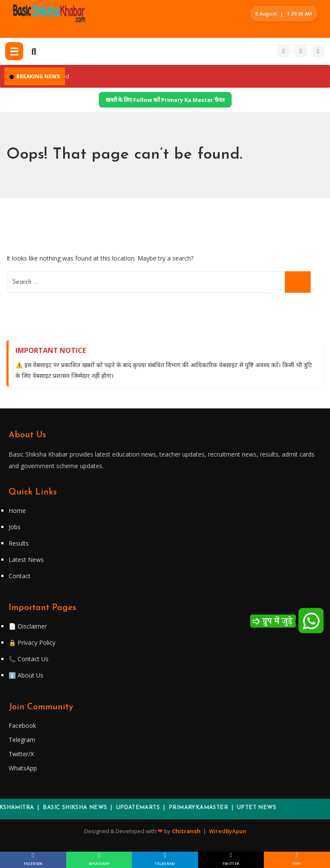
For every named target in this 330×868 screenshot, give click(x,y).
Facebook (22, 725)
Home (17, 511)
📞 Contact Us (29, 659)
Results (19, 543)
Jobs (15, 527)
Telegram (22, 740)
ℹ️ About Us (26, 675)
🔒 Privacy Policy (32, 643)
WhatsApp (23, 768)
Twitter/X (21, 754)
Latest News (26, 560)
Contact (20, 576)
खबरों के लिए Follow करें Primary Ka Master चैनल (165, 100)
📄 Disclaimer (28, 626)
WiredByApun (228, 831)
